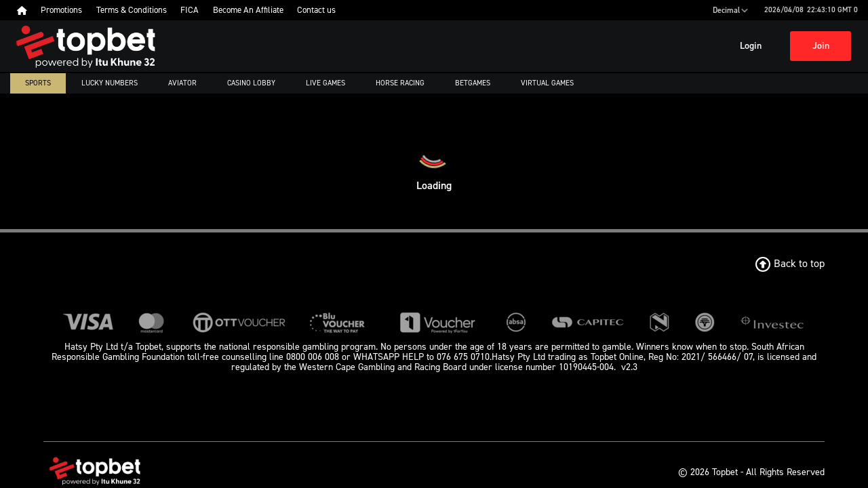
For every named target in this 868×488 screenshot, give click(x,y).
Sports (38, 83)
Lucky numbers (110, 83)
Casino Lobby (251, 83)
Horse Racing (400, 83)
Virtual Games (547, 83)
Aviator (182, 83)
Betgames (473, 83)
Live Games (325, 83)
